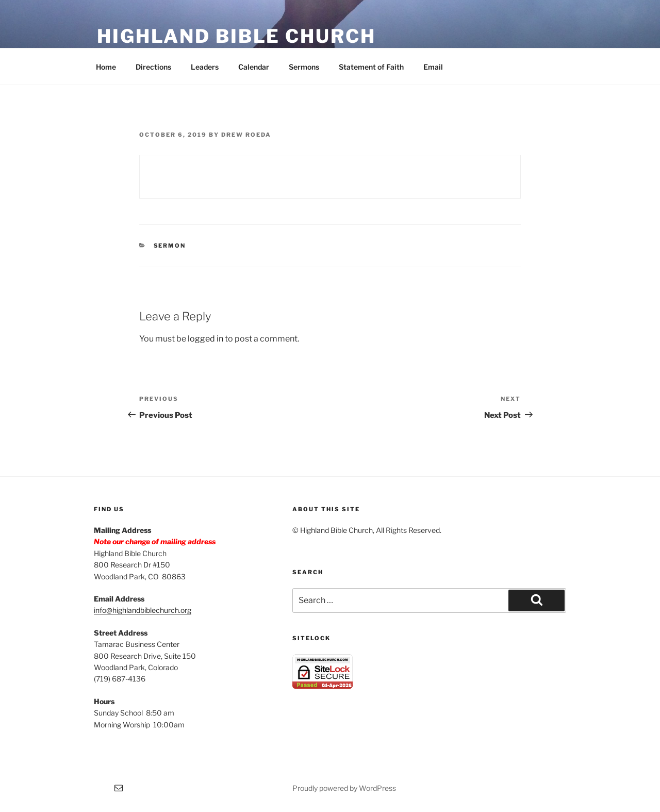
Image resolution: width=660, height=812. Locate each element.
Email (433, 67)
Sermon (170, 246)
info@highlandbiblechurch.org (143, 610)
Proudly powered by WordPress (344, 788)
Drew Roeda (246, 135)
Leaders (205, 67)
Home (106, 67)
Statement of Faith (371, 67)
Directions (153, 67)
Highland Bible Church (236, 36)
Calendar (254, 67)
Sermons (304, 67)
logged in (205, 339)
